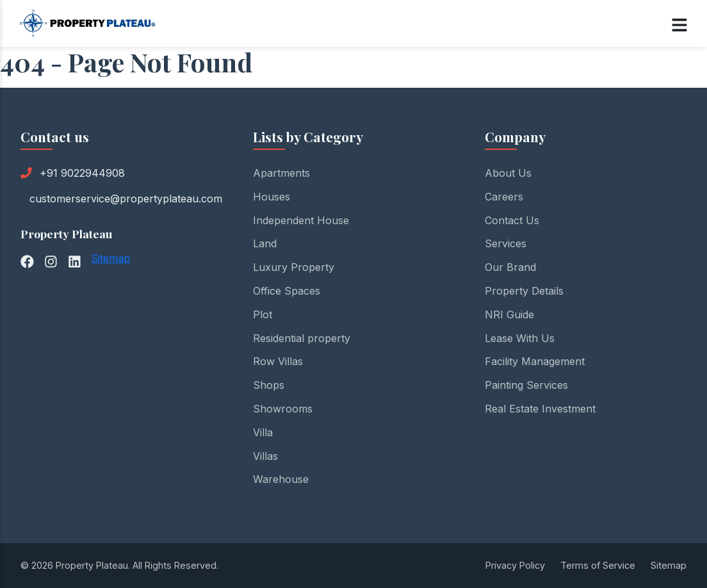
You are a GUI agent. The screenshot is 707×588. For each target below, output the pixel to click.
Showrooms (283, 409)
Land (265, 243)
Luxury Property (294, 267)
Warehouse (281, 479)
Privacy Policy (515, 565)
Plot (263, 314)
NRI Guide (509, 314)
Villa (263, 432)
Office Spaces (287, 291)
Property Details (524, 291)
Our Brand (510, 267)
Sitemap (110, 258)
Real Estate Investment (540, 409)
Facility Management (535, 361)
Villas (265, 456)
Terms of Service (598, 565)
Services (506, 243)
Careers (504, 197)
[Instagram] (51, 260)
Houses (272, 197)
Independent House (301, 220)
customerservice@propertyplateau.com (126, 199)
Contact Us (512, 220)
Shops (269, 385)
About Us (508, 173)
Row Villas (278, 361)
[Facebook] (27, 260)
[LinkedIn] (75, 260)
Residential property (302, 338)
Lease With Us (520, 338)
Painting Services (526, 385)
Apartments (281, 173)
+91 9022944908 (82, 173)
